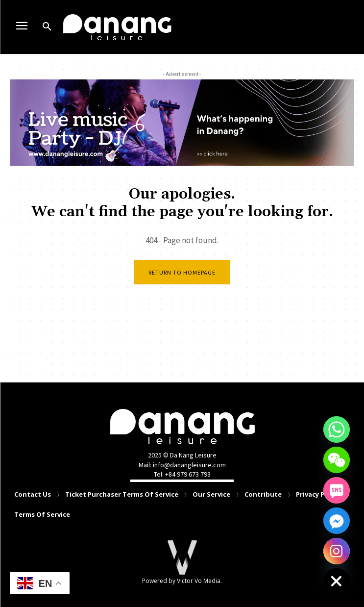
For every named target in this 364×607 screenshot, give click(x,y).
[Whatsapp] (337, 430)
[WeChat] (337, 460)
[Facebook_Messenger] (337, 521)
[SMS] (337, 490)
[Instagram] (337, 551)
